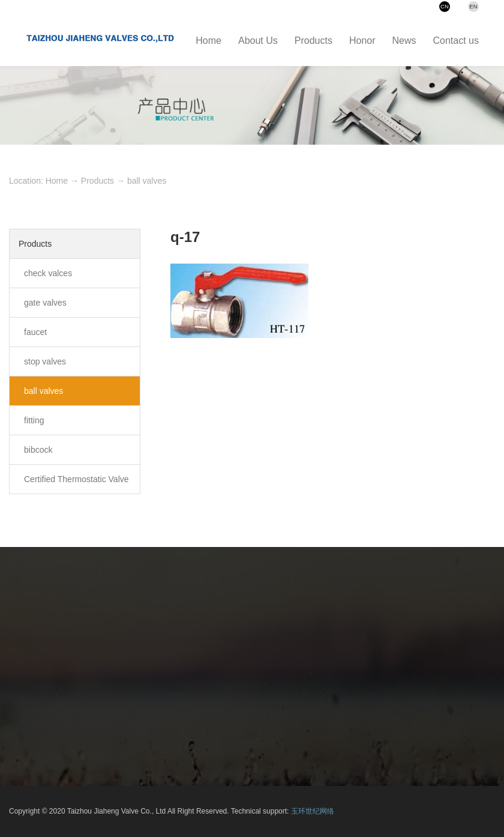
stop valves (45, 361)
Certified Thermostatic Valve (76, 479)
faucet (35, 332)
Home (57, 181)
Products (97, 181)
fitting (34, 420)
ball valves (147, 181)
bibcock (38, 450)
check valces (48, 273)
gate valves (45, 303)
